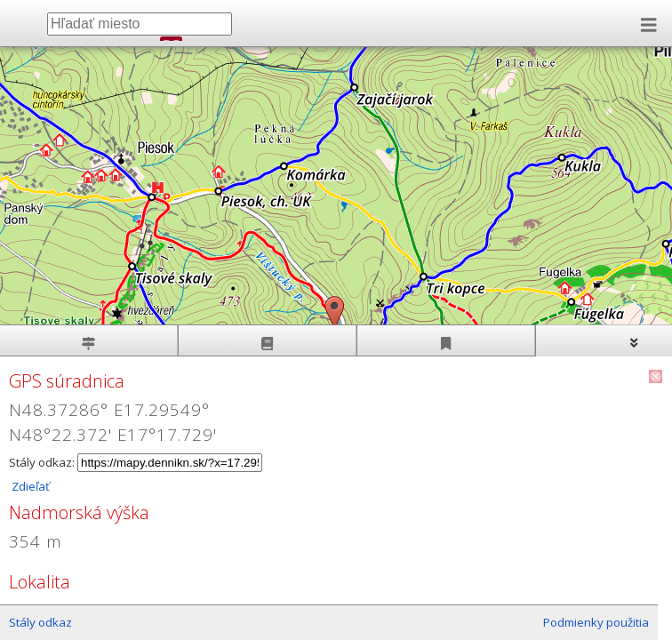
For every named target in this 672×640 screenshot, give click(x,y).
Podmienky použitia (596, 622)
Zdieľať (29, 486)
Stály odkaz (40, 622)
